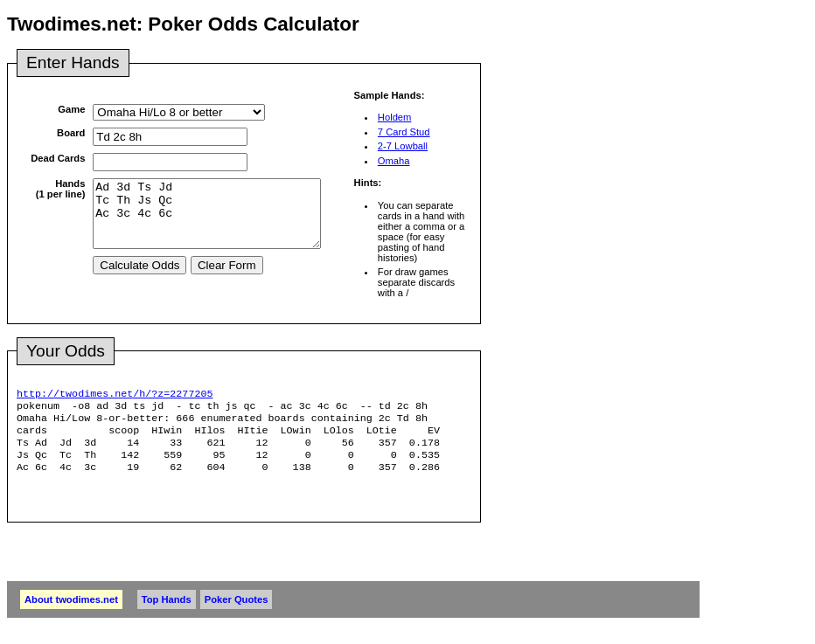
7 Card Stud (404, 132)
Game (71, 109)
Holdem (395, 117)
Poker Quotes (237, 612)
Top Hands (167, 612)
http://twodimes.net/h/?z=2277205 (115, 395)
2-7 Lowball (403, 146)
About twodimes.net (71, 612)
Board (71, 133)
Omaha (394, 161)
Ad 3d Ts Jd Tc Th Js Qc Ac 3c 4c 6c (220, 220)
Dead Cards (58, 158)
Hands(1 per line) (61, 189)
